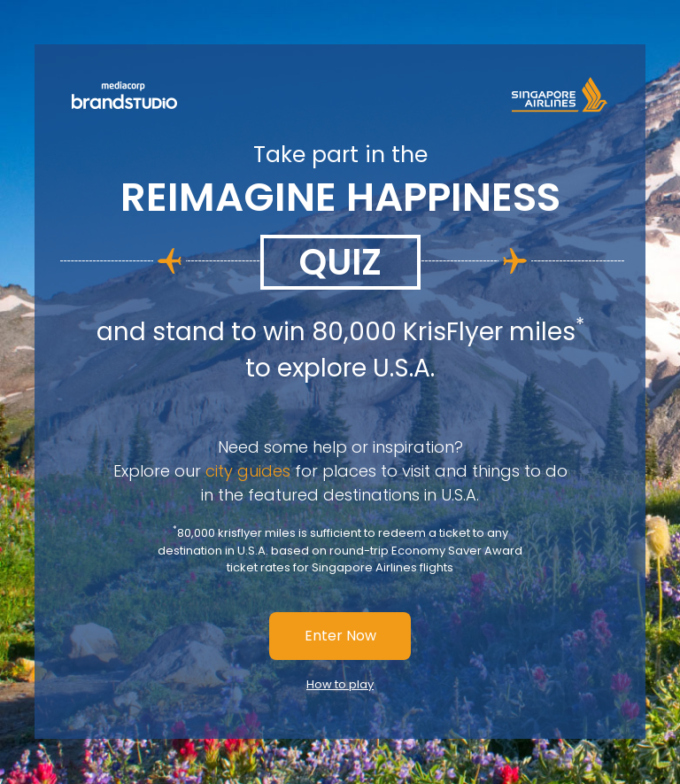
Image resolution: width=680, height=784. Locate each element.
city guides (248, 471)
